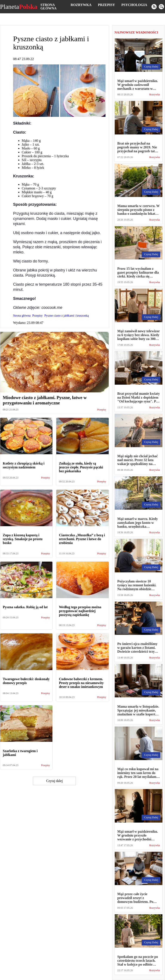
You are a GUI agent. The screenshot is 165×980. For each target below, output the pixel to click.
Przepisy (106, 5)
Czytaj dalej (54, 781)
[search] (161, 7)
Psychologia (134, 5)
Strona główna (48, 7)
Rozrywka (81, 5)
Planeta (19, 7)
